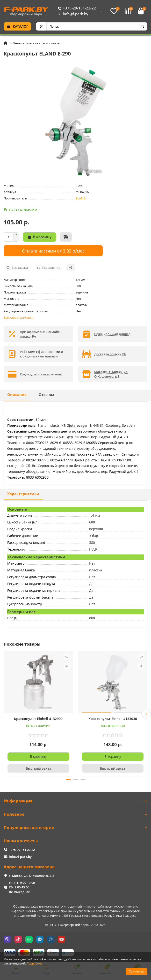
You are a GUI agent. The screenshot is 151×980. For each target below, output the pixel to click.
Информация (75, 801)
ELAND (81, 198)
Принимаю (137, 971)
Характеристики (23, 494)
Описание (17, 395)
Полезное (75, 814)
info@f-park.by (72, 14)
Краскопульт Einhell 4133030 (113, 719)
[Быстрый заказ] (66, 237)
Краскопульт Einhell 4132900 (38, 719)
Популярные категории (75, 827)
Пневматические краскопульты (37, 43)
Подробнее (35, 963)
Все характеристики (19, 317)
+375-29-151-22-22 (76, 8)
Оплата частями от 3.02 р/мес (53, 251)
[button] (146, 714)
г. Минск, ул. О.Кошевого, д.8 (32, 876)
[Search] (97, 26)
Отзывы (46, 395)
